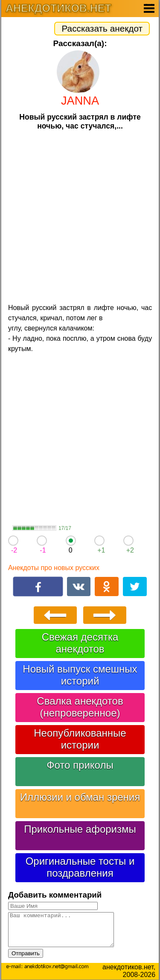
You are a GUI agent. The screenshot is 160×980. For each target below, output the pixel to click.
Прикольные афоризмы (80, 829)
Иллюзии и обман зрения (80, 797)
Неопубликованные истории (80, 739)
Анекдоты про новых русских (54, 568)
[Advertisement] (80, 216)
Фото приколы (80, 765)
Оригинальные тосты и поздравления (80, 867)
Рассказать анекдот (102, 28)
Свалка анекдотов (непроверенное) (80, 707)
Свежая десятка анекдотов (80, 643)
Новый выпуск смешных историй (80, 675)
